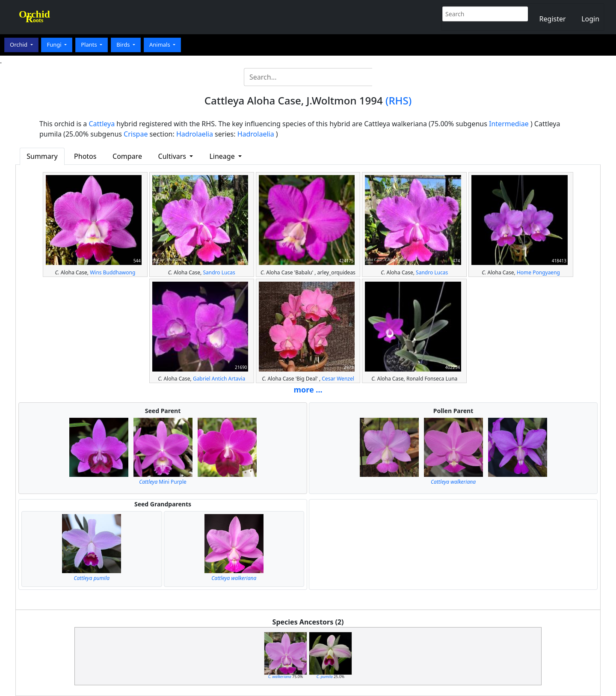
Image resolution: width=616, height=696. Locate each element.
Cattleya (102, 124)
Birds (124, 45)
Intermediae (509, 124)
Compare (127, 156)
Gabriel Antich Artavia (219, 379)
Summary (42, 156)
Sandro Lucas (219, 272)
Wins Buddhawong (113, 272)
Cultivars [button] (173, 156)
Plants (90, 45)
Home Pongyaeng (538, 272)
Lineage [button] (223, 156)
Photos (85, 156)
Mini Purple (163, 482)
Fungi (55, 45)
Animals (160, 45)
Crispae (136, 134)
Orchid (19, 45)
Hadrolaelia (195, 134)
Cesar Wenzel (338, 379)
